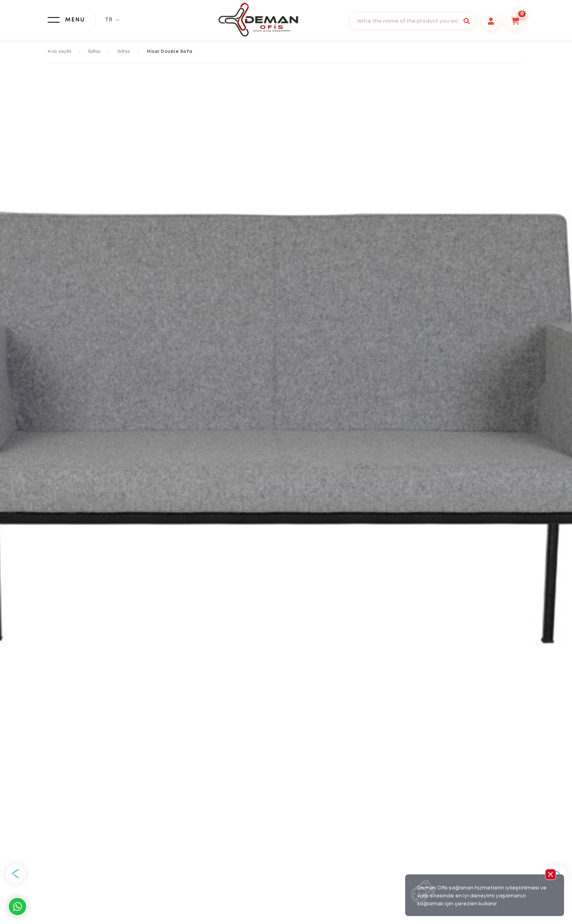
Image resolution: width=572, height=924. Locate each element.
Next (557, 874)
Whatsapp (17, 907)
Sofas (95, 52)
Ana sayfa (60, 52)
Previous (15, 874)
